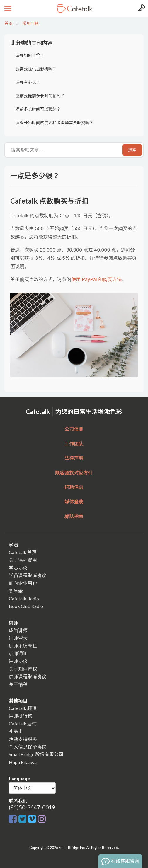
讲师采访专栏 (23, 646)
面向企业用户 (23, 583)
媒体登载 (74, 502)
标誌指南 (74, 516)
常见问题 (30, 23)
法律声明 (74, 458)
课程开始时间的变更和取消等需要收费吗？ (55, 123)
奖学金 (16, 591)
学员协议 (18, 568)
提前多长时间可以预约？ (38, 109)
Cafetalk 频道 (23, 708)
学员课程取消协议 (28, 575)
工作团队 (74, 444)
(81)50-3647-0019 (32, 807)
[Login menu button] (141, 8)
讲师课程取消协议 (28, 676)
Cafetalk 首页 (23, 552)
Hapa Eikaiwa (23, 762)
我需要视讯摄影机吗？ (36, 69)
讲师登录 (18, 638)
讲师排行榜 (21, 716)
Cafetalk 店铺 (23, 723)
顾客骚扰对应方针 (74, 473)
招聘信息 (74, 487)
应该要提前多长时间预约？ (40, 96)
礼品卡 (16, 731)
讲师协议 (18, 661)
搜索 (132, 150)
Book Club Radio (26, 606)
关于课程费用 (23, 560)
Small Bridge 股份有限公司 (36, 754)
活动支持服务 (23, 739)
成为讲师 (18, 630)
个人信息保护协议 (28, 747)
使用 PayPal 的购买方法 (96, 279)
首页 (8, 23)
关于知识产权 (23, 669)
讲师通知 (18, 653)
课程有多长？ (28, 82)
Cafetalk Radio (24, 598)
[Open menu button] (7, 8)
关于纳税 (18, 684)
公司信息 (74, 429)
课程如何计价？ (30, 55)
